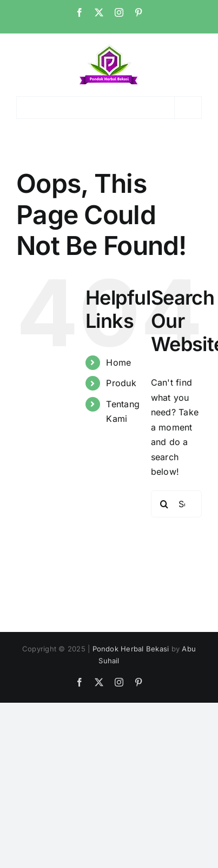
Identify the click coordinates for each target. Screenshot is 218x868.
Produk (121, 383)
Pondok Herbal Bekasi (131, 649)
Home (118, 362)
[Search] (164, 504)
